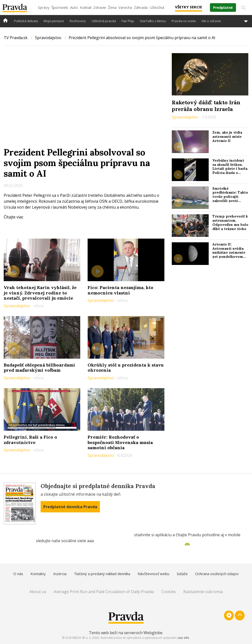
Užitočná (157, 7)
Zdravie (100, 7)
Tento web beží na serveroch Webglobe (126, 633)
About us (38, 592)
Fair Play (128, 21)
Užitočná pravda (104, 21)
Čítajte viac (14, 217)
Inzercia (60, 574)
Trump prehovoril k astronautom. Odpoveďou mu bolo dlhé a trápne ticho (230, 222)
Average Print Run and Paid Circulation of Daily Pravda (104, 592)
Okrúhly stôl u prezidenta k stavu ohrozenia (126, 368)
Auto (74, 7)
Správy (44, 7)
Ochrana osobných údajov (217, 574)
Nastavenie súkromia (203, 592)
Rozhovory (78, 21)
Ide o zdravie (211, 21)
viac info (183, 638)
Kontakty (38, 574)
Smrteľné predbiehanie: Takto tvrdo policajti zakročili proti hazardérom (230, 197)
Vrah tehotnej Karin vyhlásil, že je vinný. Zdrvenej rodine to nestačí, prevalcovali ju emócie (40, 293)
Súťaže (182, 574)
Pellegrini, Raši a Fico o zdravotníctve (30, 440)
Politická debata (26, 21)
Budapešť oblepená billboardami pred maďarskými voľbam (39, 368)
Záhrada (141, 7)
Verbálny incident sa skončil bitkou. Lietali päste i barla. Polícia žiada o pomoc (230, 169)
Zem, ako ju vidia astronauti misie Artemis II (227, 137)
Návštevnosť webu (153, 574)
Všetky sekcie (189, 7)
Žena (112, 7)
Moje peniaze (54, 21)
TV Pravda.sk (16, 38)
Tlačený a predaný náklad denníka (102, 574)
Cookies (169, 592)
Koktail (86, 7)
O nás (18, 574)
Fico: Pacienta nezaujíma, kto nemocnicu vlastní (120, 290)
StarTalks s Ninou (153, 21)
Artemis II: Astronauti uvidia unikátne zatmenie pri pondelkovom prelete (229, 253)
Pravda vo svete (184, 21)
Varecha (125, 7)
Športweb (60, 7)
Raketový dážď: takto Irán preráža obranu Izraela (206, 106)
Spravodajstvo (48, 38)
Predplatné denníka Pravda (70, 507)
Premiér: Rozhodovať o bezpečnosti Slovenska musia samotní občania (120, 442)
